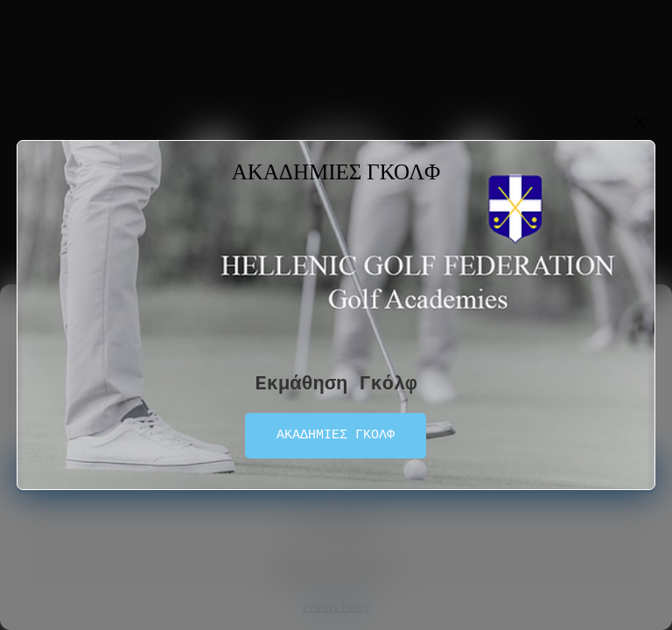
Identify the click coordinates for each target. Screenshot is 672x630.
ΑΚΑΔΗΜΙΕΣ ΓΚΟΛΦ (336, 436)
